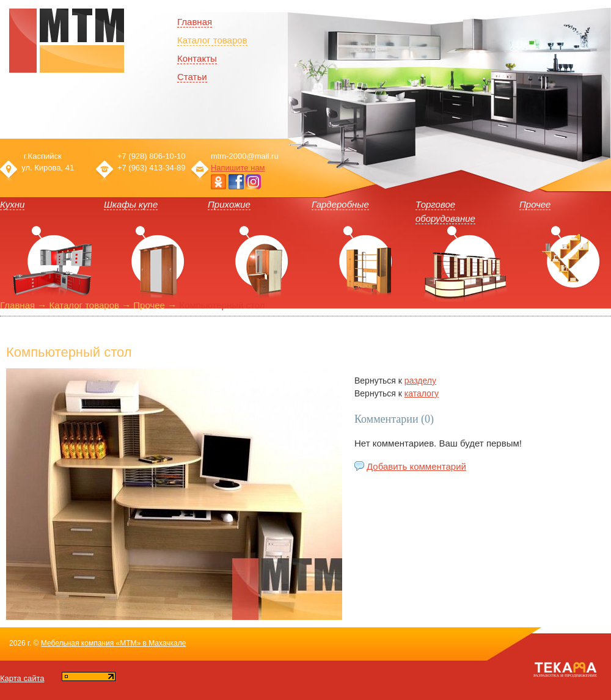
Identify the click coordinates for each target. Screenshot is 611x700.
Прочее (535, 204)
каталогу (422, 393)
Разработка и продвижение (565, 676)
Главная (17, 305)
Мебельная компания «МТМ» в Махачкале (114, 643)
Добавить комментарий (416, 466)
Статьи (192, 77)
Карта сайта (22, 678)
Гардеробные (340, 204)
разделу (420, 381)
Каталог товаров (212, 40)
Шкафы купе (131, 204)
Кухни (12, 204)
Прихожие (229, 204)
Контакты (197, 58)
